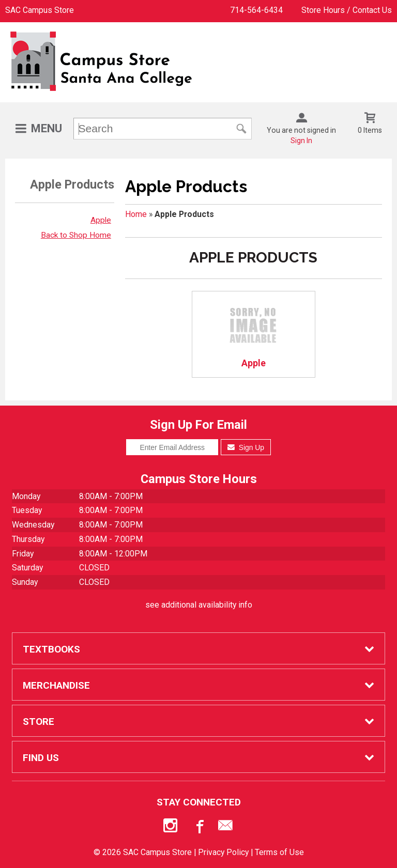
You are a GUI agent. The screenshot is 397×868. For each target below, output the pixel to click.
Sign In (301, 141)
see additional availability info (199, 605)
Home (136, 214)
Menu (47, 128)
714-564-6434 (256, 10)
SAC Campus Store (40, 10)
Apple (101, 220)
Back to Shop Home (76, 235)
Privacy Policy (223, 852)
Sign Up (246, 447)
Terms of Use (279, 852)
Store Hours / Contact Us (347, 10)
